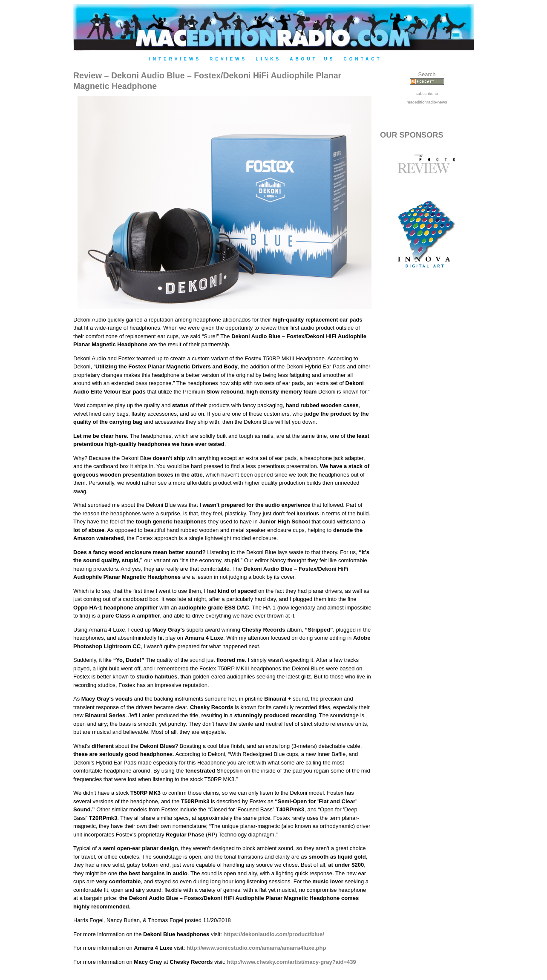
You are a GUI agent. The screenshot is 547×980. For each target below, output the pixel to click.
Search (427, 74)
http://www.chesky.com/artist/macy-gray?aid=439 (292, 962)
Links (268, 59)
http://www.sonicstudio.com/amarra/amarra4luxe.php (256, 948)
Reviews (228, 59)
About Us (312, 59)
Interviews (175, 59)
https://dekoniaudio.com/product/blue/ (274, 934)
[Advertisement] (427, 422)
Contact (363, 59)
